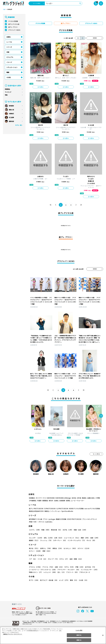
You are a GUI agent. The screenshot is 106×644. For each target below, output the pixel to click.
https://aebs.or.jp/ (27, 624)
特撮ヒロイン (36, 572)
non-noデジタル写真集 (91, 509)
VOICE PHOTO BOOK (74, 519)
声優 (79, 567)
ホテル (64, 559)
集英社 (84, 498)
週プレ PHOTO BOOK (36, 509)
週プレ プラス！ (13, 27)
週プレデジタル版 (14, 24)
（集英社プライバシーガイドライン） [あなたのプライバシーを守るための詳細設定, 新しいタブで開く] (12, 634)
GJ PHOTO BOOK (62, 509)
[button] (101, 416)
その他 (9, 77)
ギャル (91, 540)
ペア (33, 559)
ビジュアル (10, 57)
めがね (67, 530)
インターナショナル (76, 540)
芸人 (61, 572)
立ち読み (41, 87)
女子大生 (89, 567)
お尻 (58, 538)
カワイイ (83, 548)
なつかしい (70, 548)
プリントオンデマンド (89, 519)
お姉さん (46, 548)
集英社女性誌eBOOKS (36, 511)
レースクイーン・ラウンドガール (43, 570)
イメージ (9, 62)
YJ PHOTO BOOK (49, 509)
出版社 (9, 37)
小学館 (97, 498)
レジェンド (50, 572)
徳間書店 (45, 501)
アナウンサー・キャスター (69, 570)
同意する (79, 640)
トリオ (42, 559)
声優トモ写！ (33, 522)
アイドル (48, 567)
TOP (4, 9)
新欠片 (51, 501)
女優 (59, 567)
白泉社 (56, 501)
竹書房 (39, 501)
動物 (73, 580)
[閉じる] (103, 635)
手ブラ (34, 580)
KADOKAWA (51, 498)
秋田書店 (32, 498)
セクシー (96, 548)
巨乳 (48, 538)
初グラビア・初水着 (49, 580)
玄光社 (74, 498)
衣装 (8, 52)
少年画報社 (33, 501)
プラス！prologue (49, 519)
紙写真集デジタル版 (36, 519)
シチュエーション (12, 67)
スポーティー (60, 540)
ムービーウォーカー (78, 501)
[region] (53, 635)
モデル (69, 567)
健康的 (34, 540)
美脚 (84, 538)
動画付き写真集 (61, 519)
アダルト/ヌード (84, 572)
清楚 (33, 551)
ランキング (8, 92)
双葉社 (68, 501)
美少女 (34, 548)
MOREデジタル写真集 (75, 509)
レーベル (9, 42)
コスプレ (35, 530)
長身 (94, 538)
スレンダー (36, 538)
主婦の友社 (91, 498)
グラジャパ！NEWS (14, 30)
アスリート (72, 572)
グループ (53, 559)
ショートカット (71, 538)
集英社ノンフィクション (52, 511)
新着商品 (7, 89)
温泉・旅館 (76, 559)
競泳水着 (56, 530)
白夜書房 (62, 501)
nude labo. (49, 522)
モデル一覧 (18, 125)
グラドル (35, 567)
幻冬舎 (79, 498)
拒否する (79, 635)
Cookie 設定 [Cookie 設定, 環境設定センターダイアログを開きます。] (79, 630)
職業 (8, 72)
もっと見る (96, 454)
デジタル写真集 (13, 21)
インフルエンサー (89, 570)
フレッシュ (46, 540)
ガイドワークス (41, 498)
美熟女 (57, 548)
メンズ (64, 580)
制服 (46, 530)
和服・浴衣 (80, 530)
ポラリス (41, 522)
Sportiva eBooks (67, 511)
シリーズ (9, 47)
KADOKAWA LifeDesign (63, 498)
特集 (6, 95)
